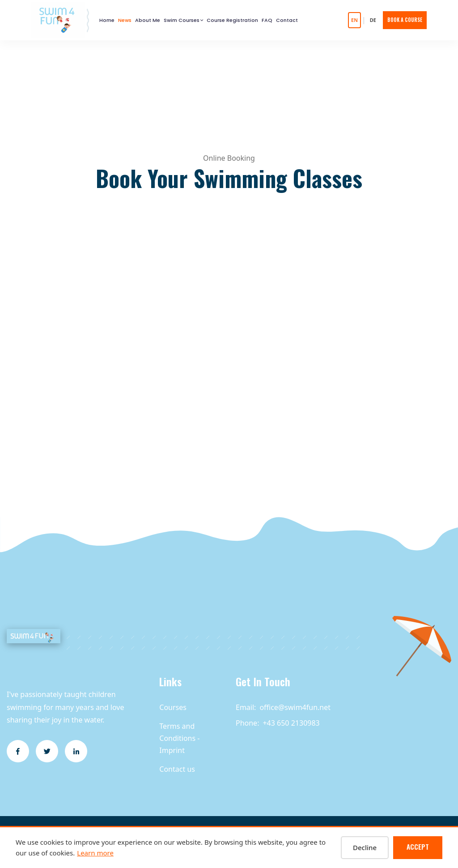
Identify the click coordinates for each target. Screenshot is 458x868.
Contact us (177, 769)
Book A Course (405, 20)
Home (107, 20)
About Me (148, 20)
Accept (418, 847)
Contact (287, 20)
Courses (173, 707)
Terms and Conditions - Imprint (179, 738)
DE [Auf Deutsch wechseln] (373, 20)
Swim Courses (182, 20)
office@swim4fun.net (295, 707)
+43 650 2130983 (291, 723)
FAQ (267, 20)
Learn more (95, 853)
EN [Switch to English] (354, 20)
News (125, 20)
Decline (365, 847)
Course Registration (232, 20)
